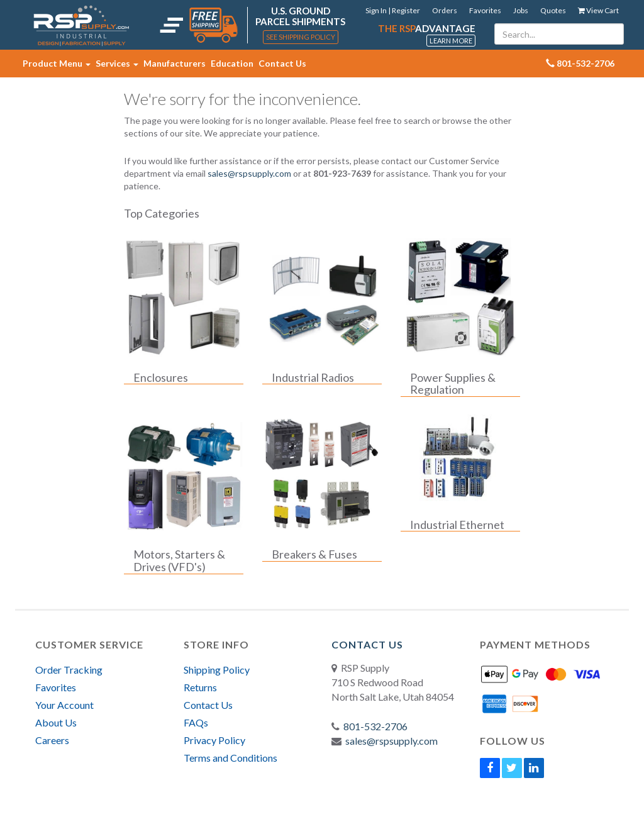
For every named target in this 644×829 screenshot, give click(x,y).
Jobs (521, 10)
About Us (56, 722)
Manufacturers (175, 63)
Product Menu (57, 63)
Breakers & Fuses (314, 555)
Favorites (485, 10)
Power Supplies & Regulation (453, 384)
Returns (200, 687)
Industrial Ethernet (457, 525)
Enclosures (161, 378)
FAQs (196, 722)
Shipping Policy (217, 670)
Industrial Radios (313, 378)
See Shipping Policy (301, 37)
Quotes (553, 10)
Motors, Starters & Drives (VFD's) (179, 561)
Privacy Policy (214, 740)
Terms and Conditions (230, 758)
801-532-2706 (375, 726)
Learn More (451, 41)
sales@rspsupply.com (249, 173)
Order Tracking (69, 670)
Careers (52, 740)
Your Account (64, 705)
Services (117, 63)
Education (232, 63)
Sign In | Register (393, 10)
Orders (445, 10)
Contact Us (282, 63)
